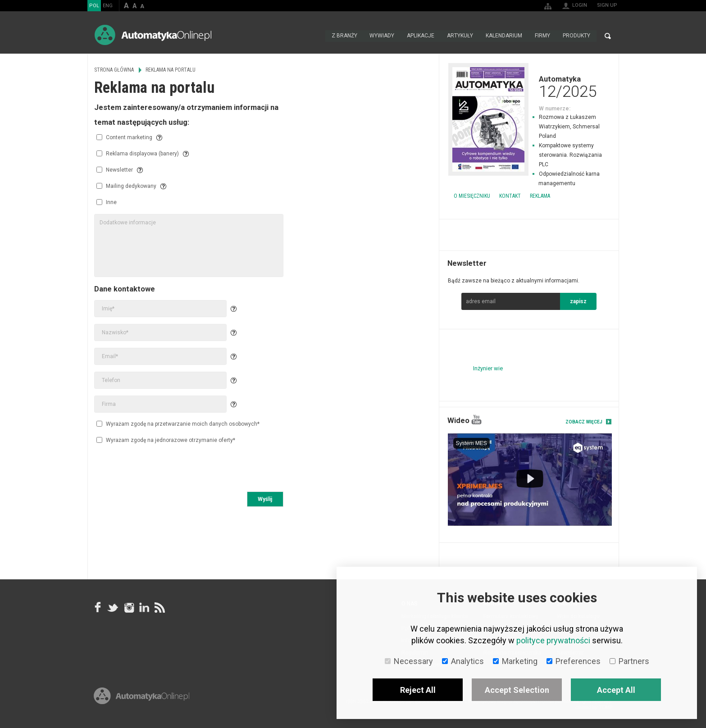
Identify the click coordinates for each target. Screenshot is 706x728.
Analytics (463, 661)
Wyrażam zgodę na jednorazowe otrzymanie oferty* (166, 440)
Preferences (574, 661)
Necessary (409, 661)
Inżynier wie (488, 368)
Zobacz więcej (584, 422)
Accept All (616, 690)
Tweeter (113, 607)
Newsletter (115, 170)
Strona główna (315, 36)
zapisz (578, 301)
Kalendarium (504, 36)
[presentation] (163, 469)
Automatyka (529, 86)
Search (608, 36)
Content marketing (124, 137)
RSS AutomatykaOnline (159, 607)
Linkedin (144, 607)
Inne (107, 202)
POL (94, 6)
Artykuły (460, 36)
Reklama (540, 196)
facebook (98, 607)
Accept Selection (517, 690)
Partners (629, 661)
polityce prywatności (553, 640)
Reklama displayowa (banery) (138, 154)
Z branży (344, 36)
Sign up (607, 5)
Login (580, 5)
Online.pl (141, 700)
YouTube (476, 420)
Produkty (576, 36)
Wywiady (382, 36)
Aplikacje (421, 36)
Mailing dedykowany (126, 186)
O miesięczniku (472, 196)
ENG (108, 6)
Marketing (515, 661)
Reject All (418, 690)
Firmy (542, 36)
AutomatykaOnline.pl (153, 35)
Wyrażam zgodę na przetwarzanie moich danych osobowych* (178, 423)
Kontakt (510, 196)
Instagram (128, 607)
